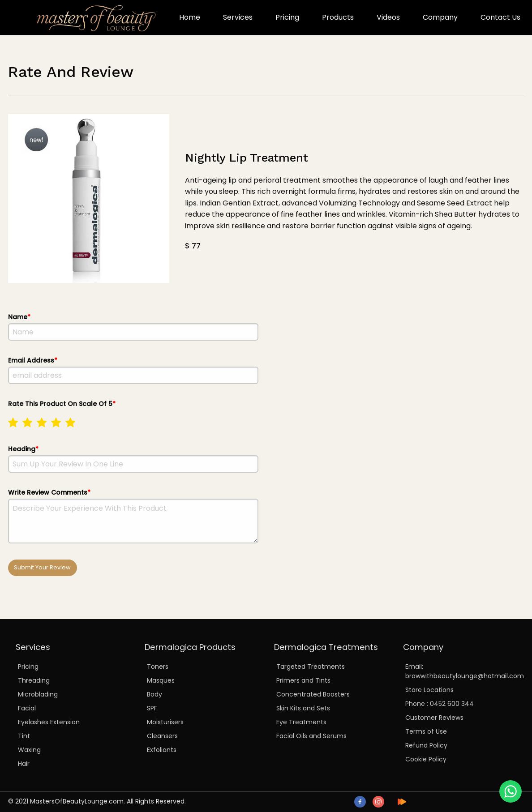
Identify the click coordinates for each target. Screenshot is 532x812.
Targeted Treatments (311, 667)
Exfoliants (162, 750)
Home (190, 17)
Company (440, 17)
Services (238, 17)
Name (133, 327)
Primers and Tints (303, 680)
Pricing (287, 17)
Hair (24, 764)
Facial (27, 708)
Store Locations (429, 690)
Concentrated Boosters (313, 694)
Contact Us (500, 17)
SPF (152, 708)
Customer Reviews (434, 718)
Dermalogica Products (190, 647)
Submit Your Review (42, 567)
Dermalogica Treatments (326, 647)
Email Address (133, 370)
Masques (161, 680)
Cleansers (162, 736)
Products (338, 17)
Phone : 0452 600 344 (440, 704)
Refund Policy (426, 745)
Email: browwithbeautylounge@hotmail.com (461, 671)
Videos (388, 17)
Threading (34, 680)
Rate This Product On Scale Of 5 (133, 417)
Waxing (29, 750)
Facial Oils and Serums (311, 736)
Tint (24, 736)
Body (154, 694)
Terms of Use (426, 731)
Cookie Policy (426, 759)
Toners (158, 667)
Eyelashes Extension (49, 722)
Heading (133, 459)
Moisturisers (165, 722)
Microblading (38, 694)
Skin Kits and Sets (303, 708)
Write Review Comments (133, 516)
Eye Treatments (301, 722)
